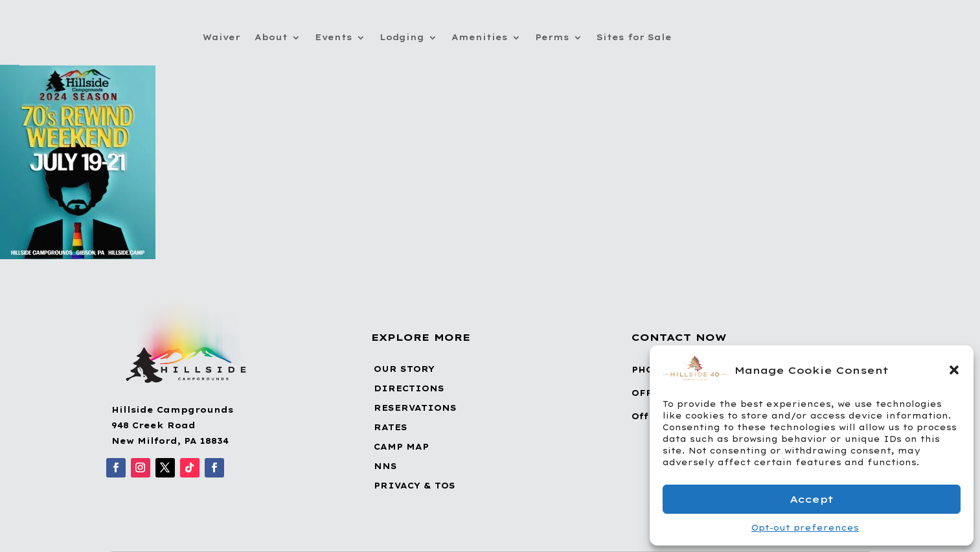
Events (334, 37)
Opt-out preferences (805, 528)
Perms (552, 37)
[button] (954, 370)
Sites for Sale (634, 37)
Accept (812, 499)
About (271, 37)
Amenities (480, 37)
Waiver (222, 37)
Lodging (402, 37)
